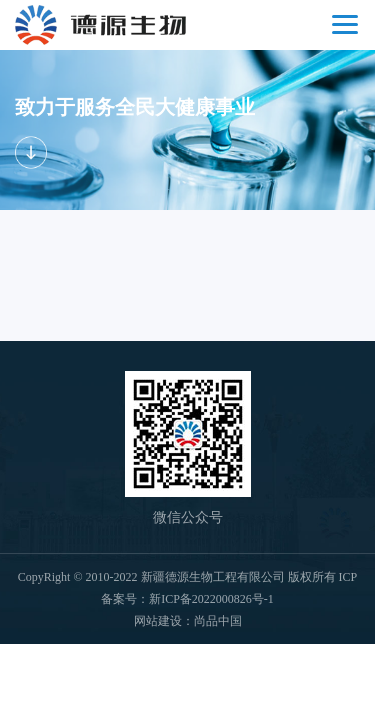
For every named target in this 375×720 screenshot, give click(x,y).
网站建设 (158, 621)
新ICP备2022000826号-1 (211, 599)
